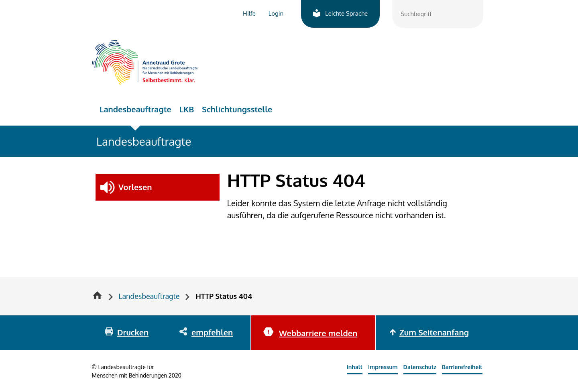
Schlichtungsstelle (237, 109)
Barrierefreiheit (462, 367)
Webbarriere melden (318, 333)
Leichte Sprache (346, 13)
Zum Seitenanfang (434, 332)
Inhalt (355, 367)
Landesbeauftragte (135, 109)
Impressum (383, 367)
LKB (187, 109)
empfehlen (212, 332)
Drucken (133, 332)
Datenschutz (420, 367)
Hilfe (249, 13)
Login (276, 13)
